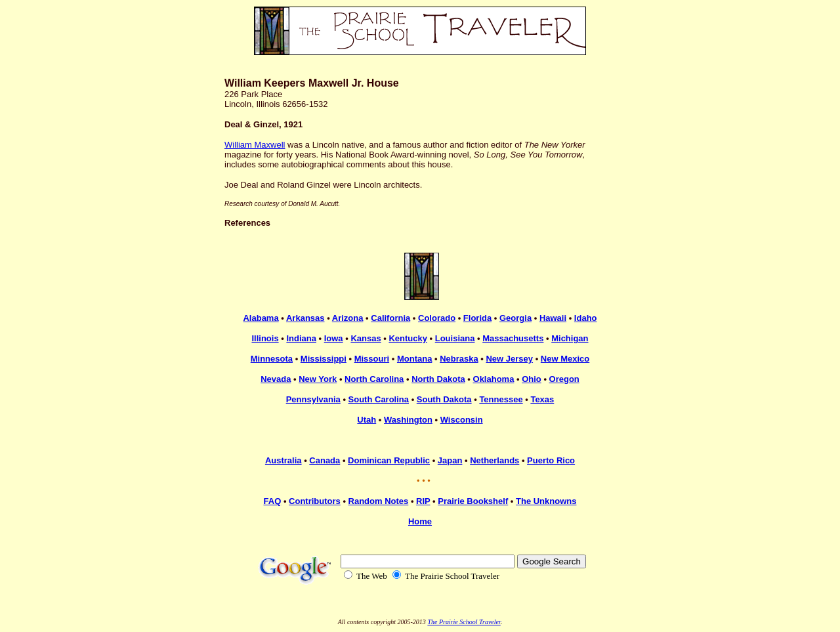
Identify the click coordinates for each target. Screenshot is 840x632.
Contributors (315, 501)
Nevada (276, 379)
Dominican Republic (389, 460)
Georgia (515, 318)
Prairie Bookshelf (473, 501)
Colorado (437, 318)
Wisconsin (462, 420)
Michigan (570, 338)
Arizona (348, 318)
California (390, 318)
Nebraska (459, 359)
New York (318, 379)
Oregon (564, 379)
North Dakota (438, 379)
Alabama (261, 318)
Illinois (265, 338)
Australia (283, 460)
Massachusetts (513, 338)
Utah (367, 420)
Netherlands (494, 460)
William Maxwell (255, 145)
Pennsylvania (313, 399)
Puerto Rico (551, 460)
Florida (477, 318)
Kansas (366, 338)
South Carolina (379, 399)
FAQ (273, 501)
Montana (414, 359)
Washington (408, 420)
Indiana (301, 338)
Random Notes (379, 501)
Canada (325, 460)
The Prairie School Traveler (464, 622)
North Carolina (374, 379)
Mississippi (324, 359)
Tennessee (501, 399)
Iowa (334, 338)
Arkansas (305, 318)
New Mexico (565, 359)
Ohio (532, 379)
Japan (450, 460)
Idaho (586, 318)
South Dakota (444, 399)
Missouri (372, 359)
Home (420, 521)
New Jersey (509, 359)
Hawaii (553, 318)
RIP (423, 501)
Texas (542, 399)
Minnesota (272, 359)
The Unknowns (546, 501)
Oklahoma (494, 379)
